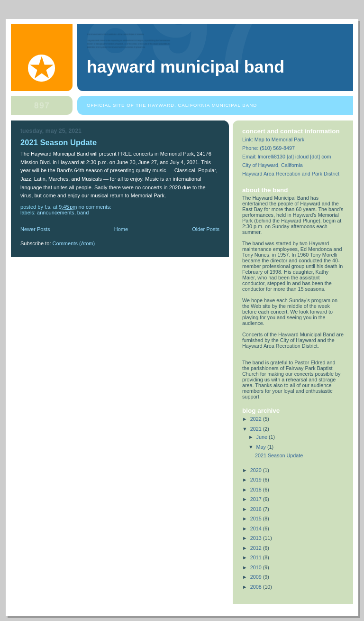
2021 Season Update (59, 143)
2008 (257, 587)
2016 (257, 509)
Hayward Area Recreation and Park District (291, 174)
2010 (257, 567)
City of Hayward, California (273, 165)
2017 (257, 499)
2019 (257, 480)
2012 (257, 548)
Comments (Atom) (74, 243)
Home (121, 229)
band (83, 213)
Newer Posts (35, 229)
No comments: (96, 207)
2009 (257, 577)
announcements (56, 213)
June (263, 437)
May (262, 447)
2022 (257, 419)
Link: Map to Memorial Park (273, 139)
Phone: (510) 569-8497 (268, 148)
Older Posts (206, 229)
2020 (257, 470)
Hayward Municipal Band (186, 67)
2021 (257, 429)
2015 (257, 519)
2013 (257, 538)
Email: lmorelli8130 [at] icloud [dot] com (287, 157)
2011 (257, 557)
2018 (257, 490)
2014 (257, 528)
